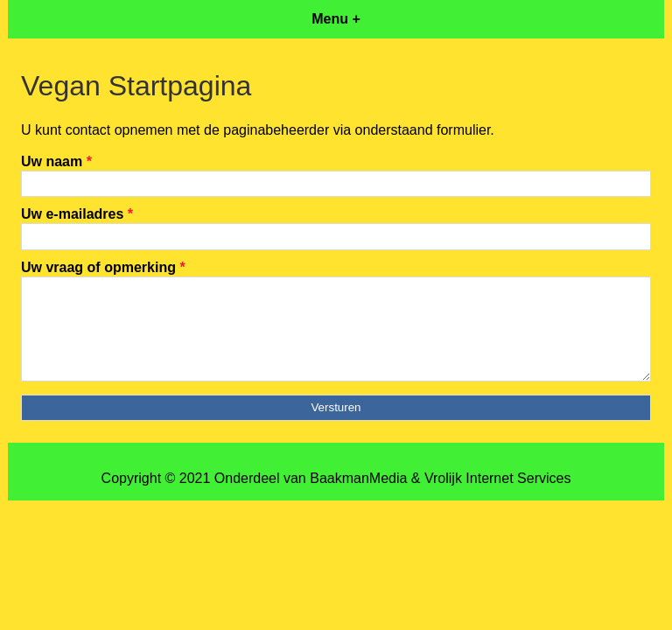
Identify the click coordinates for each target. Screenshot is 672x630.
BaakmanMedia (358, 478)
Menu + (336, 19)
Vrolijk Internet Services (497, 478)
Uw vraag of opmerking (103, 267)
